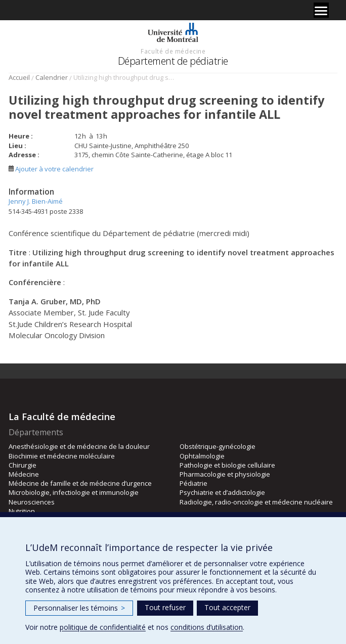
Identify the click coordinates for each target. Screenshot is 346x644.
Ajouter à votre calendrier (51, 169)
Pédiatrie (193, 483)
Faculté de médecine (173, 51)
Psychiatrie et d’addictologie (222, 492)
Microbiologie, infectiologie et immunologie (74, 492)
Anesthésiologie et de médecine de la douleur (79, 446)
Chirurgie (23, 465)
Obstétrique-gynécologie (218, 446)
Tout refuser (165, 607)
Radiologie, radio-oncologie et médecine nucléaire (256, 502)
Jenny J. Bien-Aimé (36, 201)
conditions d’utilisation (207, 627)
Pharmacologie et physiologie (225, 474)
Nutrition (22, 511)
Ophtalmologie (202, 456)
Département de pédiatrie (173, 61)
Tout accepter (227, 607)
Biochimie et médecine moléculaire (62, 456)
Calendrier (52, 77)
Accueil (19, 77)
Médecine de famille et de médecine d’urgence (80, 483)
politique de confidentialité (103, 627)
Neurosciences (32, 502)
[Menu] (321, 10)
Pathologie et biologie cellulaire (227, 465)
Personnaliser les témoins (79, 608)
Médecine (24, 474)
